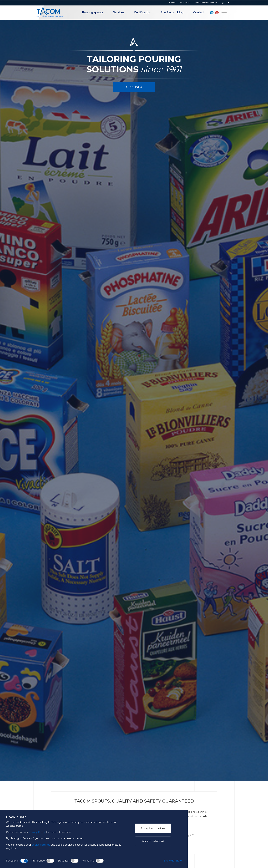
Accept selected (153, 841)
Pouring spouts (93, 12)
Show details (173, 861)
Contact (199, 12)
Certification (143, 12)
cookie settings (41, 845)
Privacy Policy (37, 832)
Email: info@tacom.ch (206, 3)
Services (119, 12)
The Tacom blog (172, 12)
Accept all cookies (153, 828)
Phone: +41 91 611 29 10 (179, 3)
